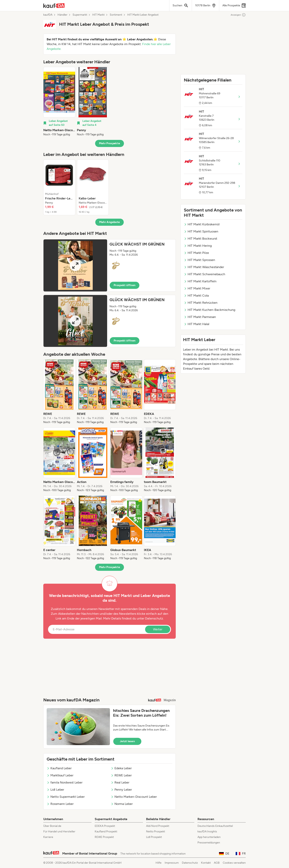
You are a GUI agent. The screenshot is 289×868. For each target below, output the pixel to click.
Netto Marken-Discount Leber (134, 797)
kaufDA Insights (207, 831)
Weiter (158, 629)
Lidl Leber (55, 790)
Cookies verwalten (234, 863)
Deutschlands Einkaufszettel (215, 826)
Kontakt (206, 863)
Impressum (172, 863)
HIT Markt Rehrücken (201, 303)
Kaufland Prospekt (106, 831)
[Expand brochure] (75, 265)
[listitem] (59, 102)
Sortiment (116, 15)
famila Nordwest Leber (65, 782)
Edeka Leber (121, 768)
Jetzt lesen (127, 741)
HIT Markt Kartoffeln (200, 281)
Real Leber (120, 782)
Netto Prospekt (156, 831)
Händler (62, 15)
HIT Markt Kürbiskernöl (202, 224)
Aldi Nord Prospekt (158, 826)
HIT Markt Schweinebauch (204, 274)
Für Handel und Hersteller (59, 831)
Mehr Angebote (110, 222)
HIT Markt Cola (196, 295)
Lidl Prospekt (154, 837)
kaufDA (48, 15)
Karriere (48, 837)
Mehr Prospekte (110, 143)
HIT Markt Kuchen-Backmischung (210, 310)
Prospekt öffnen (125, 285)
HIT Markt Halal (197, 324)
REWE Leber (121, 775)
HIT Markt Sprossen (199, 260)
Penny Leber (121, 790)
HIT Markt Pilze (196, 253)
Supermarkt (80, 15)
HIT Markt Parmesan (200, 317)
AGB (217, 863)
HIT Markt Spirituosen (201, 231)
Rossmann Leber (60, 804)
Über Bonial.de (52, 826)
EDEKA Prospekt (105, 826)
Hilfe (159, 863)
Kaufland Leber (59, 768)
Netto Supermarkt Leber (66, 797)
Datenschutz (154, 618)
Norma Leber (122, 804)
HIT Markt (98, 15)
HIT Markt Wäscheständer (204, 267)
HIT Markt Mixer (197, 288)
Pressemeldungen (209, 843)
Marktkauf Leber (60, 775)
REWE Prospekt (104, 837)
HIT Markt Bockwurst (201, 239)
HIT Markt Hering (198, 246)
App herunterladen (209, 837)
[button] (110, 265)
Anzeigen (238, 15)
